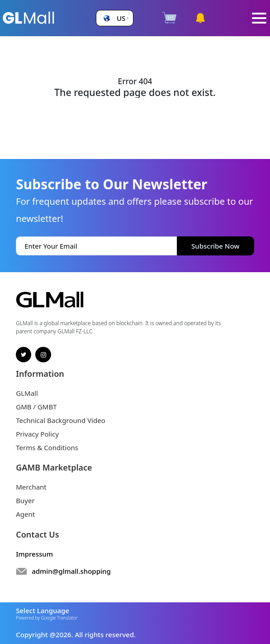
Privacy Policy (37, 434)
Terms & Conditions (47, 447)
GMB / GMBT (36, 407)
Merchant (31, 487)
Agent (25, 514)
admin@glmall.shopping (71, 571)
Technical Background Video (61, 420)
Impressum (34, 554)
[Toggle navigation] (259, 18)
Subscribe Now (215, 246)
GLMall (27, 393)
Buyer (25, 500)
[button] (115, 18)
